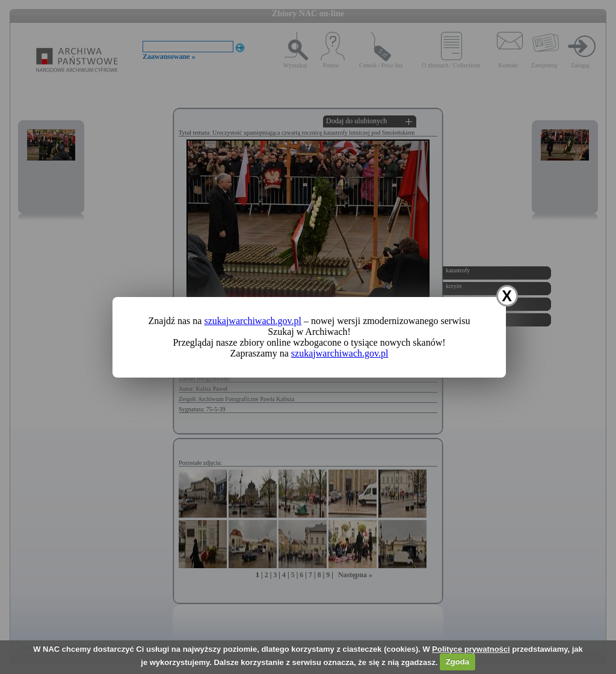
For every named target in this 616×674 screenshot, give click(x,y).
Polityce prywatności (471, 649)
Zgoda (457, 662)
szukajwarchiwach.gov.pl (253, 321)
